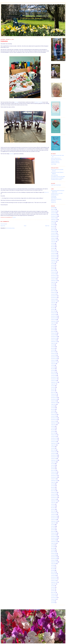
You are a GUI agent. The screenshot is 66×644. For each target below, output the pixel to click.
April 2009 (53, 550)
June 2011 (53, 506)
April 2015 (53, 431)
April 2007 (53, 591)
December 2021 (54, 296)
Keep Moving (11, 154)
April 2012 (53, 489)
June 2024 (53, 245)
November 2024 (54, 237)
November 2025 (54, 216)
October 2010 (54, 520)
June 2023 (53, 265)
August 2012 (53, 482)
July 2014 (53, 447)
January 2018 (54, 375)
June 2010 (53, 526)
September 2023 (54, 260)
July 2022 (53, 284)
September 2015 (54, 423)
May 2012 (53, 487)
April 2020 (53, 330)
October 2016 (54, 401)
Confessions (4, 41)
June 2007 (53, 587)
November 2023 (54, 257)
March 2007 (53, 592)
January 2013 (54, 474)
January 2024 (54, 253)
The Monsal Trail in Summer (56, 180)
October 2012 (54, 479)
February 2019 (54, 353)
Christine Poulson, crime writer (57, 193)
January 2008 (54, 575)
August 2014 (53, 445)
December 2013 (54, 455)
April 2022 (53, 289)
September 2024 (54, 240)
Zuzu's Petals (54, 164)
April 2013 (53, 469)
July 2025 (53, 223)
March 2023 (53, 270)
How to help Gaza (54, 175)
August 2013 (53, 462)
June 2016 (53, 408)
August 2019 (53, 343)
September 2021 (54, 301)
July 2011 (53, 504)
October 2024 (54, 238)
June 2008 (53, 567)
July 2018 (53, 365)
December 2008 (54, 557)
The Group (16, 102)
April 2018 (53, 370)
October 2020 (54, 320)
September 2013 (54, 460)
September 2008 (54, 562)
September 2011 (54, 501)
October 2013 (54, 459)
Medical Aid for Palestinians (56, 199)
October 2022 (54, 279)
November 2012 (54, 477)
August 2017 (53, 384)
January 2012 (54, 494)
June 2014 (53, 448)
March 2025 (53, 230)
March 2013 (53, 470)
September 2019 (54, 342)
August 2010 (53, 523)
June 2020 (53, 326)
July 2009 (53, 545)
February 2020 (54, 333)
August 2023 (53, 262)
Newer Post (3, 226)
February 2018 (54, 374)
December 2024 (54, 235)
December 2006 (54, 597)
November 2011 (54, 498)
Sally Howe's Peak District (56, 185)
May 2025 (53, 226)
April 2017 (53, 391)
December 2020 (54, 316)
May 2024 (53, 247)
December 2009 (54, 536)
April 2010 (53, 530)
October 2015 (54, 421)
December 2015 (54, 418)
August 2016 (53, 404)
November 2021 (54, 298)
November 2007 (54, 579)
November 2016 (54, 399)
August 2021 (53, 303)
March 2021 (53, 311)
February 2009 (54, 553)
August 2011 (53, 503)
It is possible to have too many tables (58, 177)
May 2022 (53, 287)
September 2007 (54, 582)
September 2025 (54, 220)
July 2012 (53, 484)
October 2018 (54, 360)
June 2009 (53, 547)
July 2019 (53, 345)
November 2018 (54, 359)
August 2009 (53, 543)
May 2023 (53, 267)
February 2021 (54, 313)
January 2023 (54, 274)
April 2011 (53, 509)
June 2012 (53, 486)
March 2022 (53, 291)
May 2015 (53, 430)
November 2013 (54, 457)
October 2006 (54, 599)
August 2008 (53, 564)
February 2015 (54, 435)
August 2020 (53, 323)
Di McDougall (54, 196)
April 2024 (53, 248)
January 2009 (54, 555)
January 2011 (54, 514)
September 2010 (54, 521)
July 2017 (53, 386)
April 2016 (53, 411)
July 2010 (53, 525)
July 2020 (53, 325)
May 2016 (53, 409)
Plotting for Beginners (55, 161)
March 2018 (53, 372)
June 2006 (53, 603)
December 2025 (54, 214)
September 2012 (54, 481)
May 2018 (53, 369)
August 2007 (53, 584)
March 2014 (53, 450)
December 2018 (54, 357)
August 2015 (53, 425)
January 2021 (54, 314)
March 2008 (53, 572)
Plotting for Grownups (38, 102)
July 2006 (53, 601)
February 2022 (54, 292)
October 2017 (54, 381)
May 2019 (53, 348)
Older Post (47, 226)
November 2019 (54, 338)
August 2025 (53, 221)
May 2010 (53, 528)
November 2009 (54, 538)
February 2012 (54, 492)
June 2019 (53, 347)
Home (25, 226)
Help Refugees (54, 198)
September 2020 (54, 321)
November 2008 (54, 559)
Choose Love (47, 192)
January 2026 (54, 213)
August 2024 (53, 242)
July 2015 (53, 426)
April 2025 (53, 228)
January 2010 (54, 535)
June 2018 (53, 367)
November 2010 (54, 518)
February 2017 (54, 394)
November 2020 (54, 318)
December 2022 (54, 275)
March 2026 (53, 209)
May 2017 (53, 389)
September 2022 (54, 281)
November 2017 (54, 379)
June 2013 (53, 465)
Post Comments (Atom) (10, 228)
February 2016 (54, 414)
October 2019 (54, 340)
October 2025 (54, 218)
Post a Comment (4, 224)
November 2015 (54, 420)
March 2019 (53, 352)
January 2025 (54, 233)
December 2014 (54, 438)
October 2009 (54, 540)
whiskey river (54, 202)
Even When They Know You (56, 160)
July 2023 (53, 264)
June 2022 (53, 286)
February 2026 (54, 211)
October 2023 (54, 259)
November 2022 (54, 277)
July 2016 (53, 406)
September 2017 (54, 382)
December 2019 (54, 337)
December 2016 (54, 398)
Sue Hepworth (33, 7)
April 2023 (53, 269)
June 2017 (53, 387)
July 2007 (53, 586)
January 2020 (54, 335)
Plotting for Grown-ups (55, 163)
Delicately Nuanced (55, 195)
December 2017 (54, 377)
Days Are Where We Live (56, 158)
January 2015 (54, 436)
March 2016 (53, 413)
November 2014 (54, 440)
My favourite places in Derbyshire (57, 178)
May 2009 (53, 548)
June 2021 (53, 306)
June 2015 (53, 428)
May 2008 (53, 569)
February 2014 (54, 452)
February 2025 (54, 231)
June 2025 (53, 225)
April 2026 (53, 208)
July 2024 (53, 243)
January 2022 (54, 294)
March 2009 (53, 552)
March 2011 (53, 511)
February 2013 (54, 472)
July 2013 (53, 464)
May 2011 (53, 508)
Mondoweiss (53, 201)
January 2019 (54, 355)
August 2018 (53, 364)
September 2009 (54, 542)
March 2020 (53, 331)
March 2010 (53, 531)
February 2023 (54, 272)
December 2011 (54, 496)
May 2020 (53, 328)
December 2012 (54, 475)
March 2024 (53, 250)
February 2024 (54, 252)
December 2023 (54, 255)
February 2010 (54, 533)
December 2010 (54, 516)
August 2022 (53, 282)
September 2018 (54, 362)
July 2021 (53, 304)
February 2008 (54, 574)
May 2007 (53, 589)
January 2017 (54, 396)
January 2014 (54, 453)
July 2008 (53, 565)
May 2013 (53, 467)
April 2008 (53, 570)
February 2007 (54, 594)
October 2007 (54, 581)
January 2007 (54, 596)
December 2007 (54, 577)
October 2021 (54, 299)
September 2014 (54, 443)
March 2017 (53, 392)
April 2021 (53, 309)
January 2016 (54, 416)
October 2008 (54, 560)
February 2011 (54, 513)
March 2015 (53, 433)
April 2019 (53, 350)
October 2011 (54, 499)
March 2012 (53, 491)
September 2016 (54, 403)
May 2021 (53, 308)
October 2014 (54, 442)
